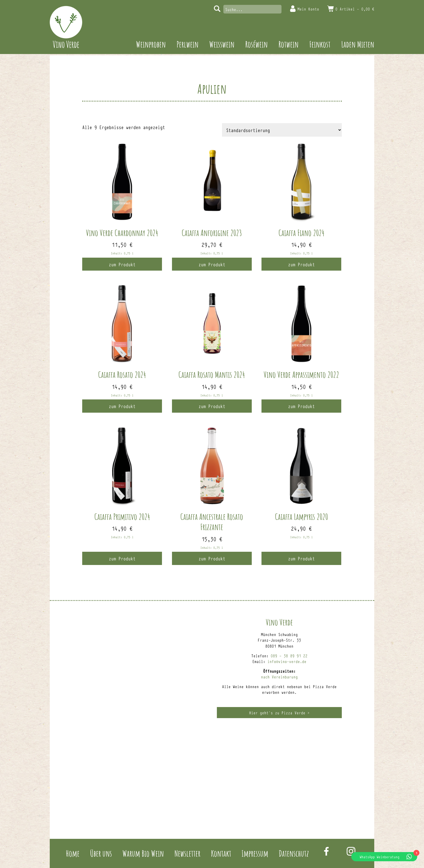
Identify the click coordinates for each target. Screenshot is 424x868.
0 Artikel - (355, 9)
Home (73, 853)
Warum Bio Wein (143, 853)
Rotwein (289, 44)
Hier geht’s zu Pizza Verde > (279, 713)
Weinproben (151, 44)
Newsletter (187, 853)
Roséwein (256, 44)
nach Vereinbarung (279, 677)
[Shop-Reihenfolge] (282, 130)
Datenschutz (294, 853)
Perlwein (188, 44)
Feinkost (320, 44)
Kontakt (221, 853)
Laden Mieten (358, 44)
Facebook (326, 851)
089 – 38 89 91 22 (289, 656)
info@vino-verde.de (287, 661)
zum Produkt (122, 264)
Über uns (101, 853)
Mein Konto (308, 9)
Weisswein (222, 44)
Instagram (351, 851)
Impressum (255, 853)
